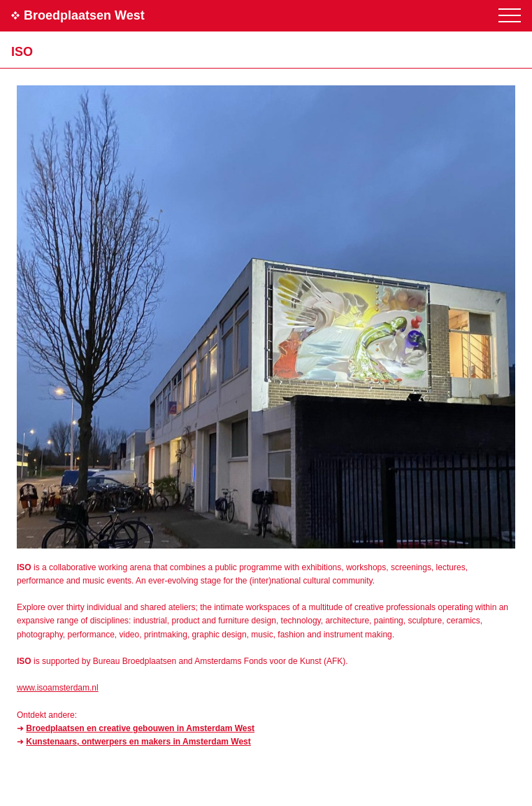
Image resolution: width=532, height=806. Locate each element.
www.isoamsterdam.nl (58, 688)
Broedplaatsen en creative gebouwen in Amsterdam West (140, 728)
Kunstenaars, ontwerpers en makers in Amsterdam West (138, 742)
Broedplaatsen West (84, 15)
